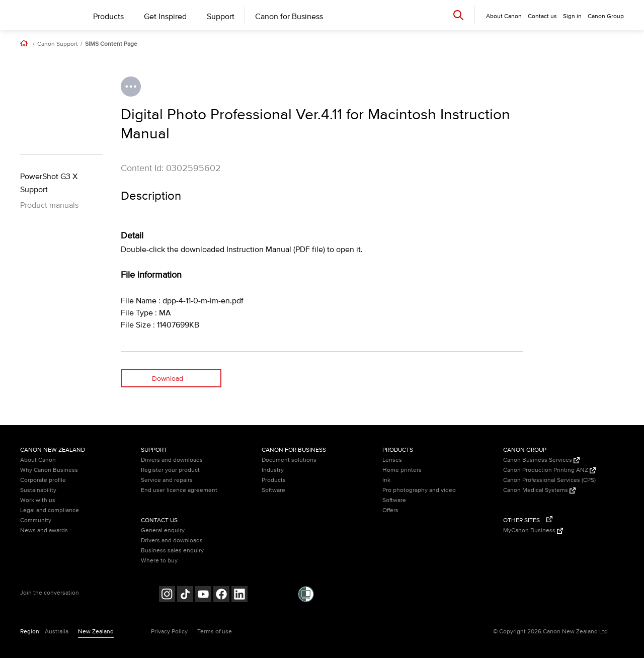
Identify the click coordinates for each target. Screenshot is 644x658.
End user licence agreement (179, 490)
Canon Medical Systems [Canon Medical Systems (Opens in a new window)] (539, 490)
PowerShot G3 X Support (49, 183)
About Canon (38, 460)
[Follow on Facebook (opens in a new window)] (221, 595)
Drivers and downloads (172, 460)
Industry (273, 470)
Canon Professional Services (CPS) (549, 480)
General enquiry (163, 530)
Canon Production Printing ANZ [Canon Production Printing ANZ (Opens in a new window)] (549, 470)
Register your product (170, 470)
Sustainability (38, 490)
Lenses (392, 460)
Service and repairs (167, 480)
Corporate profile (43, 480)
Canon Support (58, 44)
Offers (390, 510)
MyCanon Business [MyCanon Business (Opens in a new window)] (533, 530)
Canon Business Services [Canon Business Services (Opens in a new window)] (541, 460)
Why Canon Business (49, 470)
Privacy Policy (169, 632)
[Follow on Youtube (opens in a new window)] (203, 595)
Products (108, 17)
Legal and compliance (50, 510)
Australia (57, 632)
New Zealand (96, 632)
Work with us (38, 500)
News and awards (44, 530)
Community (36, 520)
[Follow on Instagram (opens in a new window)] (167, 595)
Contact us (542, 16)
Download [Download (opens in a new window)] (168, 379)
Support (221, 17)
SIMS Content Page (111, 44)
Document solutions (289, 460)
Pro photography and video (419, 490)
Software (273, 490)
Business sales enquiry (172, 551)
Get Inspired (165, 17)
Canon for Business (289, 17)
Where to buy (159, 561)
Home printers (402, 470)
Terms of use (215, 632)
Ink (386, 480)
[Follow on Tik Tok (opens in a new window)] (185, 595)
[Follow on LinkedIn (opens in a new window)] (239, 595)
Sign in (572, 16)
